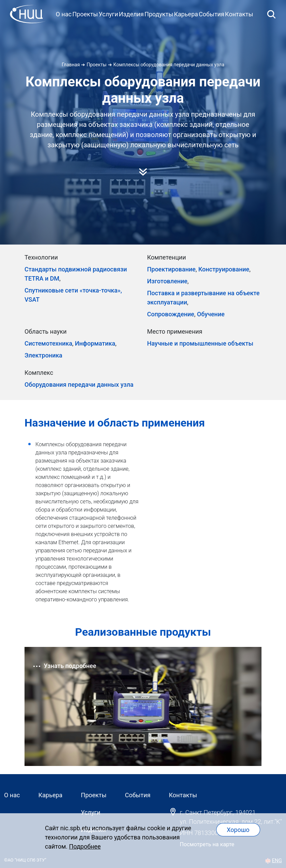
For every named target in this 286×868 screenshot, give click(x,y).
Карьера (186, 14)
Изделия (131, 14)
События (212, 14)
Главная (71, 65)
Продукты (159, 14)
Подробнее (85, 846)
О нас (64, 14)
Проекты (85, 14)
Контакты (239, 14)
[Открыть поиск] (271, 14)
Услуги (108, 14)
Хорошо (238, 830)
